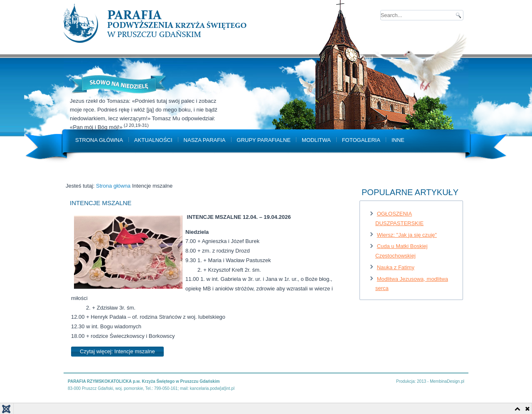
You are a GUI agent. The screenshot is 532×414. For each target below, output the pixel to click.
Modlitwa (316, 140)
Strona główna (99, 140)
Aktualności (153, 140)
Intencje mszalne (101, 203)
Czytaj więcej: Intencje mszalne (117, 351)
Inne (398, 140)
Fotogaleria (361, 140)
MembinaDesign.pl (447, 381)
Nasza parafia (205, 140)
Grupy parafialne (264, 140)
